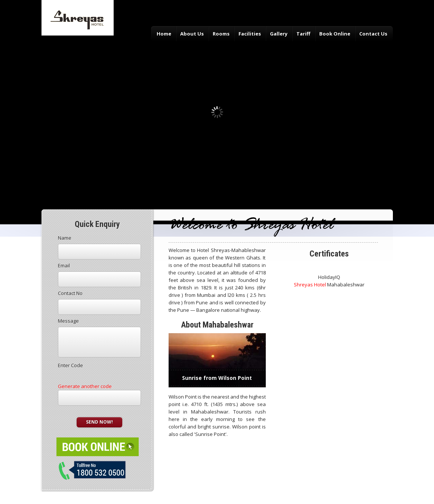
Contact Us (373, 34)
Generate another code (85, 386)
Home (164, 34)
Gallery (279, 34)
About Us (192, 34)
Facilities (250, 34)
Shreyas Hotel (310, 285)
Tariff (303, 34)
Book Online (335, 34)
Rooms (221, 34)
